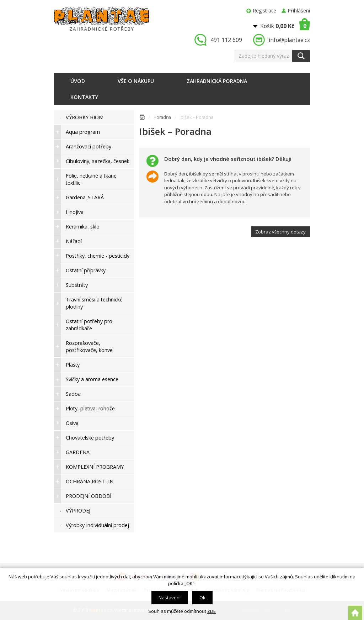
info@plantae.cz (289, 40)
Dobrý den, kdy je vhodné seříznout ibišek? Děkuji (228, 159)
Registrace (265, 10)
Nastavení (170, 598)
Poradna (162, 117)
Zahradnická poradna (217, 81)
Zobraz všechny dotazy (280, 232)
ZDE (212, 611)
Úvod (78, 81)
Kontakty (84, 97)
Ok (202, 598)
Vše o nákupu (136, 81)
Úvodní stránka (142, 118)
